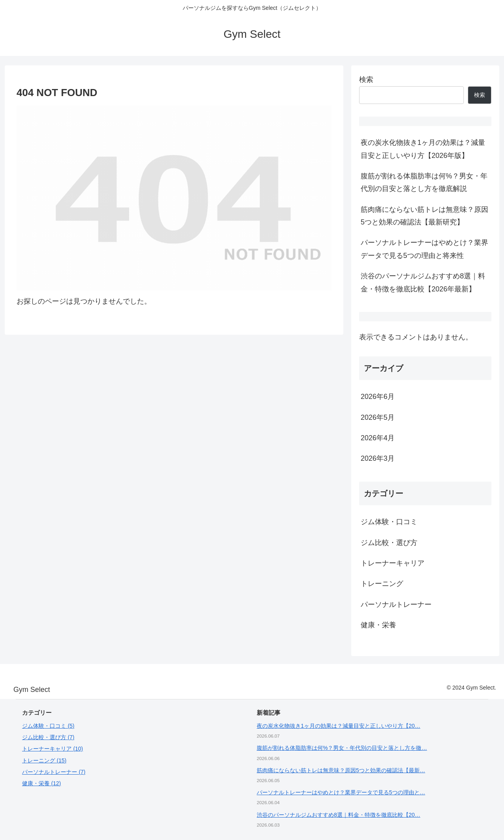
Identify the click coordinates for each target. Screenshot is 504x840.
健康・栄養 (378, 625)
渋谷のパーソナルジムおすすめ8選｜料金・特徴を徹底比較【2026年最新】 (423, 282)
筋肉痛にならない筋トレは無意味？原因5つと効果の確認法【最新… (341, 770)
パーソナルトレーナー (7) (54, 772)
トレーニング (382, 584)
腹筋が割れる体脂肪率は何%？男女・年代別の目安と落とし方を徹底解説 (424, 182)
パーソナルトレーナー (396, 605)
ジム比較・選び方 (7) (48, 737)
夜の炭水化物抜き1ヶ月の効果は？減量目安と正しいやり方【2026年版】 (423, 149)
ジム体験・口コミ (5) (48, 726)
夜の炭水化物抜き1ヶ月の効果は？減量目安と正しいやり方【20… (338, 726)
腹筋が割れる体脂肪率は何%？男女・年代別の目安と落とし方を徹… (342, 748)
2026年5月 (378, 417)
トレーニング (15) (44, 760)
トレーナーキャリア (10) (53, 749)
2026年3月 (378, 458)
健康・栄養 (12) (42, 783)
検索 (366, 80)
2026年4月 (378, 438)
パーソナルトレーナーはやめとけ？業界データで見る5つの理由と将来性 (424, 249)
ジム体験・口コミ (389, 522)
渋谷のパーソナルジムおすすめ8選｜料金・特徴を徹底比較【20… (338, 815)
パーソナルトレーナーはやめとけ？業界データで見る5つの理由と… (341, 792)
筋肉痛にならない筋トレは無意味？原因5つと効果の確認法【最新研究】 (424, 216)
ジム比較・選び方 (389, 543)
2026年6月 (378, 397)
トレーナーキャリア (393, 563)
